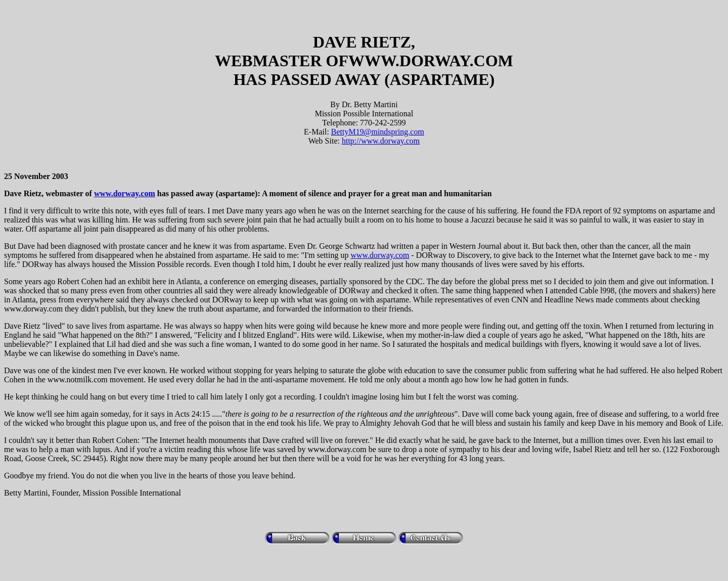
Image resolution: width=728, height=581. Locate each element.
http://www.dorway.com (381, 141)
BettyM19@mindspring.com (378, 132)
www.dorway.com (125, 193)
